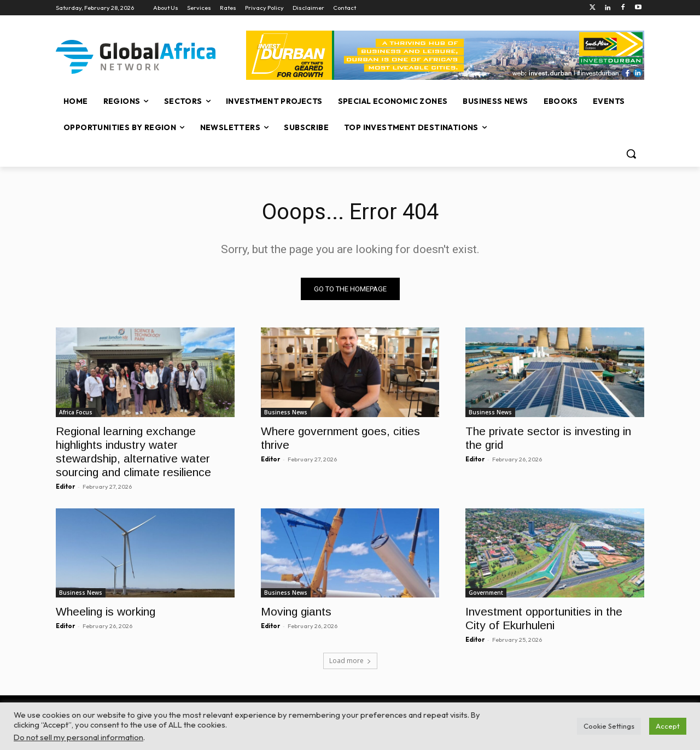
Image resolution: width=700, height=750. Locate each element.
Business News (286, 412)
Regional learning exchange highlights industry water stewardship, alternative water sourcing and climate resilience (133, 451)
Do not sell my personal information (78, 737)
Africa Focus (76, 412)
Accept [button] (668, 726)
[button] (631, 154)
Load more (350, 661)
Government (486, 593)
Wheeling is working (106, 611)
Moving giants (296, 611)
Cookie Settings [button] (609, 726)
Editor (65, 486)
